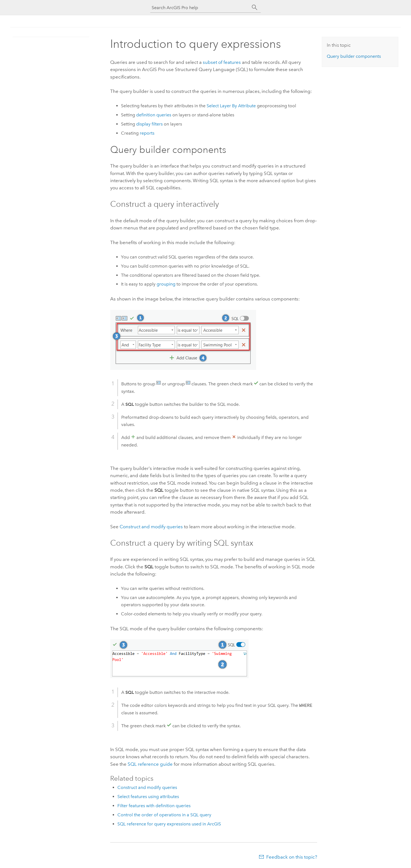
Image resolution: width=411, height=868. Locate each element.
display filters (149, 124)
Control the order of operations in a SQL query (164, 815)
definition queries (154, 115)
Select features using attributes (148, 797)
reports (147, 133)
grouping (166, 284)
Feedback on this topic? (292, 857)
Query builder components (354, 56)
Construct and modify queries (151, 527)
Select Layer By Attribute (231, 106)
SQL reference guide (150, 764)
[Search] (255, 7)
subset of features (222, 62)
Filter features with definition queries (154, 806)
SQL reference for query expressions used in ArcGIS (169, 824)
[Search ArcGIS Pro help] (200, 8)
